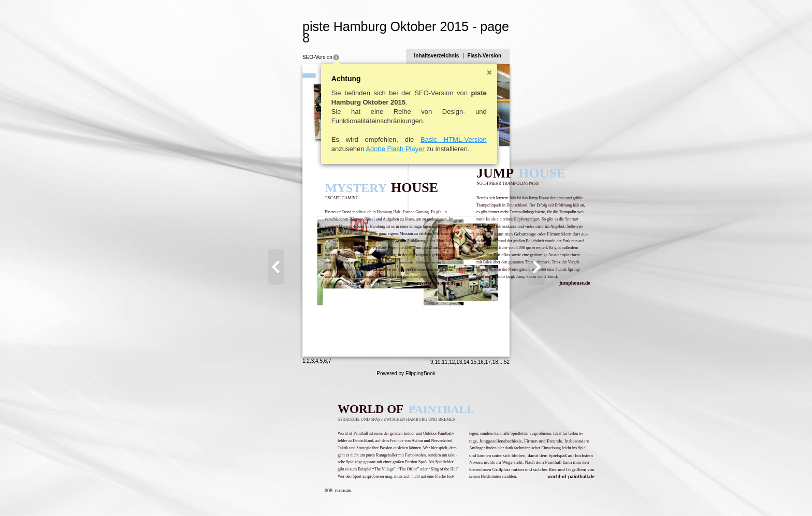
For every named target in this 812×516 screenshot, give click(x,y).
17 (538, 493)
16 (531, 493)
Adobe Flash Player (345, 137)
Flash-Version (535, 44)
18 (546, 493)
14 (517, 493)
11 (495, 493)
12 (503, 493)
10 (488, 493)
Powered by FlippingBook (406, 505)
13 (510, 493)
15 (524, 493)
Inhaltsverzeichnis (487, 44)
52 (557, 493)
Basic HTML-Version (403, 128)
